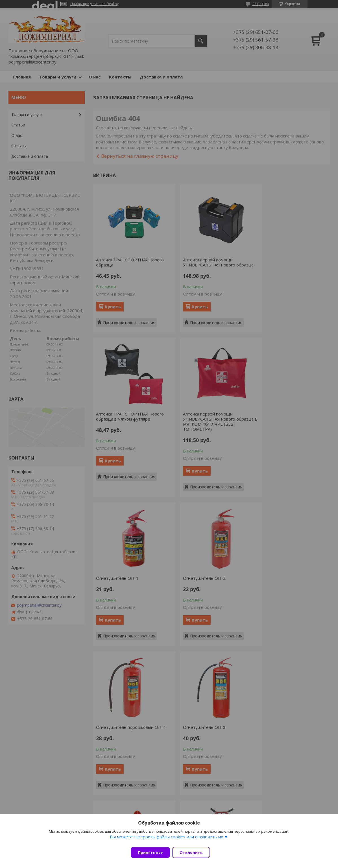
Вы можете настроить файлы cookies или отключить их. (167, 840)
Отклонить (194, 852)
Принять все (150, 852)
